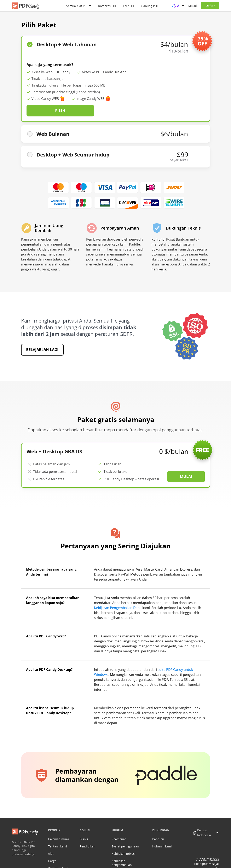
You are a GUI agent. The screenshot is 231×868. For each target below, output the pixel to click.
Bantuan (158, 827)
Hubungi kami (162, 834)
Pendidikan (88, 834)
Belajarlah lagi (42, 337)
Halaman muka (59, 827)
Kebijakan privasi (124, 842)
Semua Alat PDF (77, 6)
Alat (51, 842)
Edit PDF (129, 6)
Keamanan (119, 827)
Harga (52, 849)
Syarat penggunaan (125, 834)
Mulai (186, 464)
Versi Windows (58, 856)
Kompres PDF (107, 6)
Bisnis (84, 827)
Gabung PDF (150, 6)
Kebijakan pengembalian (122, 851)
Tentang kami (57, 834)
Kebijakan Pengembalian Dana (118, 596)
